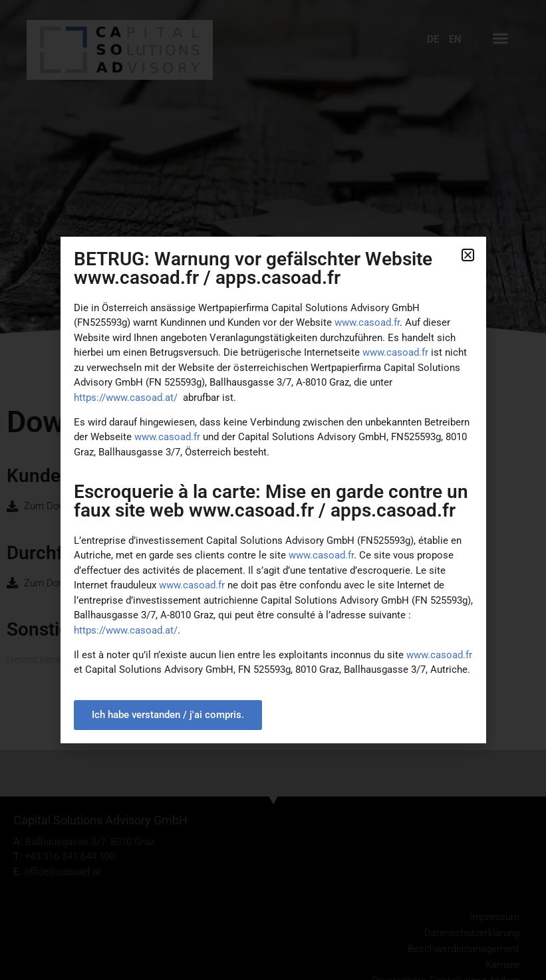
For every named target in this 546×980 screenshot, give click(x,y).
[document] (273, 490)
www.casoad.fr (167, 437)
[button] (468, 255)
